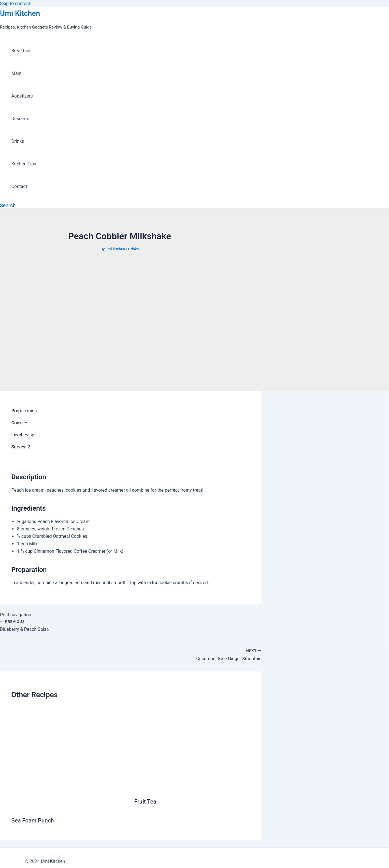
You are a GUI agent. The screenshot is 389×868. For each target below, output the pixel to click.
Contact (19, 186)
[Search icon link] (8, 205)
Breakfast (21, 51)
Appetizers (22, 96)
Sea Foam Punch (33, 821)
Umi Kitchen (20, 13)
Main (16, 73)
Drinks (18, 141)
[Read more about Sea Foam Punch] (69, 807)
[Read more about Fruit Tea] (192, 788)
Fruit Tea (145, 802)
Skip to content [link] (15, 4)
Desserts (20, 119)
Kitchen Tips (24, 164)
